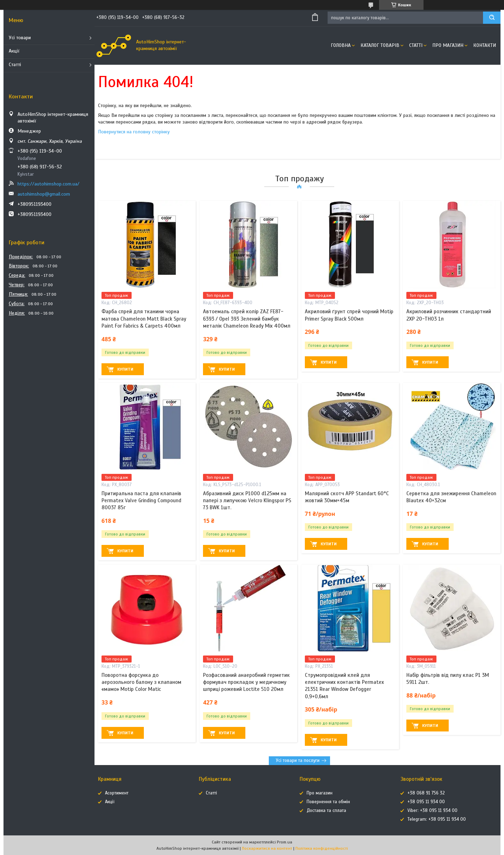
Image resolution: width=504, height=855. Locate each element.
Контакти (485, 45)
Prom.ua (285, 842)
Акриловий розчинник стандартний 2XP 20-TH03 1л (449, 315)
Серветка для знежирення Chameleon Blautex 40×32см (451, 497)
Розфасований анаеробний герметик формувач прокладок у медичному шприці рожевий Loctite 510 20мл (246, 682)
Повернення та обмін (328, 802)
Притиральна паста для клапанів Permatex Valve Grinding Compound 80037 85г (141, 501)
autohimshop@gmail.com (44, 194)
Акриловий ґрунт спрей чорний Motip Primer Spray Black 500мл (349, 315)
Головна (341, 45)
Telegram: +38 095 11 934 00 (437, 819)
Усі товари (20, 38)
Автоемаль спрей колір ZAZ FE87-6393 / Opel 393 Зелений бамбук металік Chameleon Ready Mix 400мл (247, 319)
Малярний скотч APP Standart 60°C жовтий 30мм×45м (347, 497)
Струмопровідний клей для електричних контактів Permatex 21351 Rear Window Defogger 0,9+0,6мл (344, 686)
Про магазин (448, 45)
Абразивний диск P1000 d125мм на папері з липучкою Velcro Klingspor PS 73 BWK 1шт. (247, 501)
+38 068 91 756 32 (426, 793)
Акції (14, 51)
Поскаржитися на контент (267, 848)
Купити (125, 369)
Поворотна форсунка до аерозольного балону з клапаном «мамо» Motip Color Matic (141, 682)
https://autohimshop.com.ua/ (48, 184)
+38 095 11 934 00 (426, 802)
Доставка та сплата (326, 811)
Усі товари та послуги (298, 761)
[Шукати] (492, 18)
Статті (15, 65)
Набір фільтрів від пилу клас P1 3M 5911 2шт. (448, 679)
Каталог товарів (380, 45)
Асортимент (117, 793)
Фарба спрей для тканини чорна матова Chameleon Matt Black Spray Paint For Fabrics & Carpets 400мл (144, 319)
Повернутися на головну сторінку (134, 132)
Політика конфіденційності (322, 848)
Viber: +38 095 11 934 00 (432, 811)
